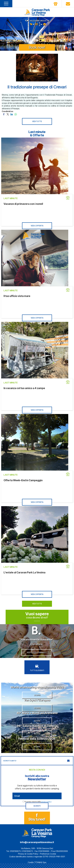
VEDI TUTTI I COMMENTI (36, 652)
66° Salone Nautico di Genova (37, 726)
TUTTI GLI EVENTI (37, 668)
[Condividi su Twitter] (8, 114)
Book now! (37, 47)
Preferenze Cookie (48, 854)
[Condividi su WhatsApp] (16, 114)
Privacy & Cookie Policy (28, 854)
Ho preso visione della (38, 802)
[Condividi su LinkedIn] (12, 114)
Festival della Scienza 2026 (37, 739)
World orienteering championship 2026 (37, 687)
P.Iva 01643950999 (59, 851)
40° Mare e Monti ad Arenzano (37, 713)
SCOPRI (37, 695)
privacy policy (46, 802)
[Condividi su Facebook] (4, 114)
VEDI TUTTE (37, 121)
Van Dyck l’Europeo (37, 700)
